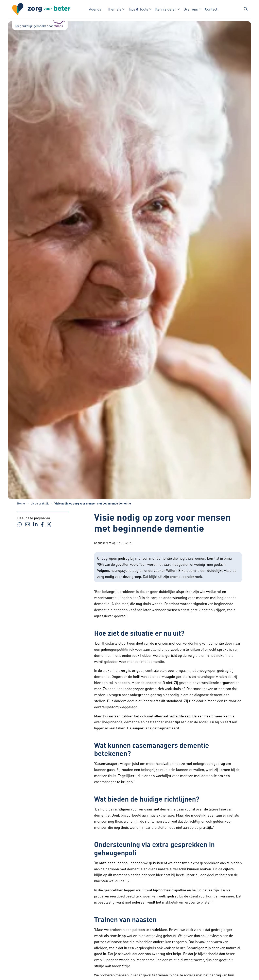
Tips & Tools (138, 9)
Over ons (191, 9)
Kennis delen (166, 9)
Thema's (114, 9)
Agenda (95, 9)
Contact (211, 9)
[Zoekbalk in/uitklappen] (246, 9)
